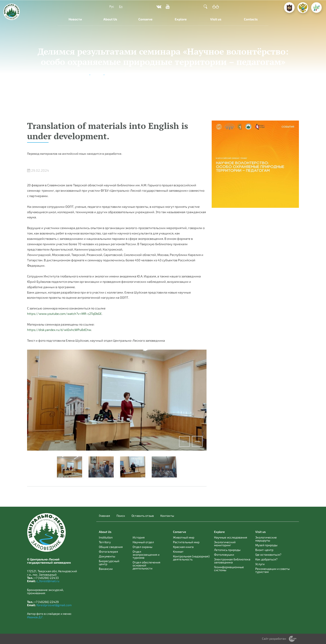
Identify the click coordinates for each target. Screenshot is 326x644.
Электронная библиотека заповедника (232, 561)
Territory (105, 542)
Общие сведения (111, 547)
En (121, 6)
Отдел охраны (142, 547)
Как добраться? (266, 559)
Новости (75, 19)
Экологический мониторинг (225, 544)
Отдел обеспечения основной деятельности (146, 565)
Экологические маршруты (266, 539)
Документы (107, 556)
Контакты (167, 516)
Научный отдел (143, 542)
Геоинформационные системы (229, 568)
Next (197, 441)
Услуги (260, 564)
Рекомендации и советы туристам (272, 570)
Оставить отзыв (143, 516)
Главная (104, 516)
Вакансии (106, 569)
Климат (178, 551)
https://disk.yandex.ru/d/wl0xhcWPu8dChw (59, 330)
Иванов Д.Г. (35, 617)
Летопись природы (227, 550)
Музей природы (266, 545)
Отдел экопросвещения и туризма (146, 555)
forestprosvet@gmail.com (54, 605)
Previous (184, 441)
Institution (106, 537)
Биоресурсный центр (109, 562)
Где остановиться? (268, 555)
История (139, 537)
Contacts (251, 19)
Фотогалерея (108, 551)
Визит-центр (264, 550)
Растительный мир (186, 542)
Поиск (121, 516)
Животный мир (184, 537)
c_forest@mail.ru (48, 581)
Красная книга (183, 547)
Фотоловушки (224, 555)
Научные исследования (231, 537)
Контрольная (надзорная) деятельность (191, 558)
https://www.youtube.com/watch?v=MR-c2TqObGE (64, 314)
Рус (112, 6)
